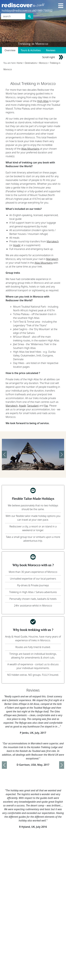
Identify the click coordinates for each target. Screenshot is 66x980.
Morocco (43, 63)
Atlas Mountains (30, 149)
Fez (46, 406)
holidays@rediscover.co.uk (18, 10)
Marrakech (53, 241)
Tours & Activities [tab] (31, 50)
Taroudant (33, 406)
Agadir (17, 245)
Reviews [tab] (51, 50)
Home (20, 63)
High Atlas (43, 101)
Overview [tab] (10, 50)
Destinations (31, 63)
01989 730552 (44, 10)
